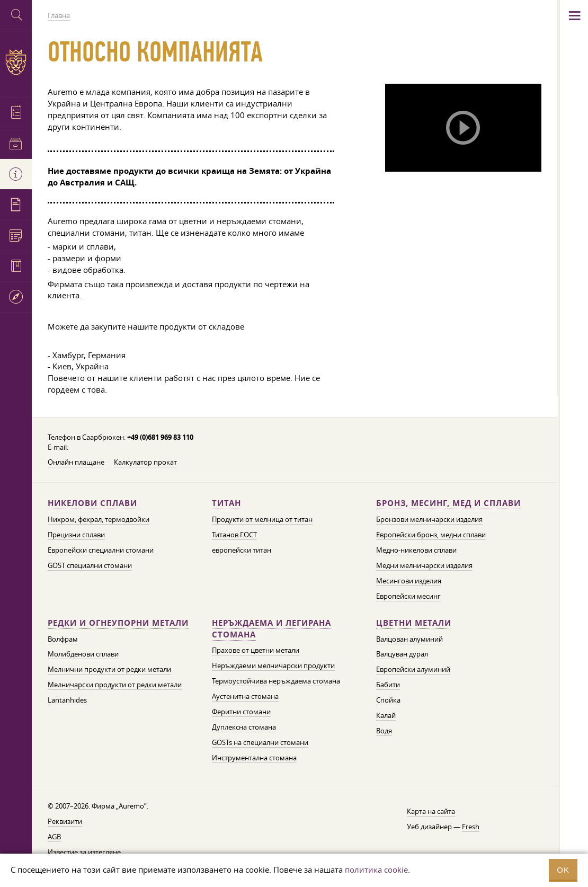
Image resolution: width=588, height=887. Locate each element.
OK (563, 870)
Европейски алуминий (413, 669)
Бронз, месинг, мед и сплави (448, 503)
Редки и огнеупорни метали (118, 623)
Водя (384, 731)
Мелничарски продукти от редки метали (115, 685)
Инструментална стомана (254, 758)
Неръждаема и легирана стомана (271, 629)
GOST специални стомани (90, 565)
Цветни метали (414, 623)
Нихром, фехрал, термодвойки (99, 519)
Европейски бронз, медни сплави (431, 535)
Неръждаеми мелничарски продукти (273, 666)
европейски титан (242, 550)
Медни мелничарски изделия (424, 565)
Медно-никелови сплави (416, 550)
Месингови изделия (409, 581)
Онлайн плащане (76, 462)
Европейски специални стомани (101, 550)
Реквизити (65, 821)
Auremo (16, 62)
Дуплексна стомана (244, 727)
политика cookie (376, 870)
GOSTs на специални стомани (260, 742)
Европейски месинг (408, 596)
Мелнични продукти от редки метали (109, 669)
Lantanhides (67, 700)
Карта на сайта (431, 811)
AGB (54, 837)
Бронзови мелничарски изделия (429, 519)
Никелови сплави (92, 503)
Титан (226, 503)
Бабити (388, 685)
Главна (59, 15)
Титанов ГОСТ (234, 535)
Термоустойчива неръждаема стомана (276, 681)
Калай (386, 715)
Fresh (471, 827)
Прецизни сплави (76, 535)
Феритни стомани (241, 712)
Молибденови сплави (83, 654)
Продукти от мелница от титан (262, 519)
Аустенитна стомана (245, 696)
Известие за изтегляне (84, 852)
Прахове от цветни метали (256, 650)
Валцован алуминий (409, 639)
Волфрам (63, 639)
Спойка (388, 700)
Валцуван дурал (402, 654)
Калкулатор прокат (145, 462)
